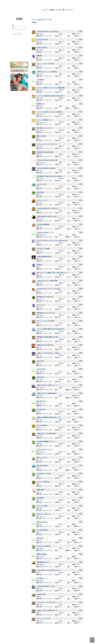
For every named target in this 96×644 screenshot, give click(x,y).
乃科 (40, 347)
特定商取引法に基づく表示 (44, 637)
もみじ (41, 58)
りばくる (42, 404)
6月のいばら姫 (40, 361)
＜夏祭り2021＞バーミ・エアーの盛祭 (46, 72)
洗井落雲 (41, 34)
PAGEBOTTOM (92, 640)
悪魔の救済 (39, 56)
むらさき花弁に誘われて (42, 530)
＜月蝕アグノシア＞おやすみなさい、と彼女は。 (48, 353)
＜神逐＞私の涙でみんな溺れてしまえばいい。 (48, 216)
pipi (40, 492)
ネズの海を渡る (40, 80)
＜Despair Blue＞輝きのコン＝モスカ (46, 586)
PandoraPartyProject (19, 8)
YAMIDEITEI (42, 388)
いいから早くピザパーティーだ (44, 450)
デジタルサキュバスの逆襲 (43, 248)
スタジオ (59, 2)
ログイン (16, 31)
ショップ (69, 2)
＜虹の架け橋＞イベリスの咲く (44, 474)
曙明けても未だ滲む (41, 136)
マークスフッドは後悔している (44, 120)
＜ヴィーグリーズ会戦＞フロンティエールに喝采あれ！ (50, 112)
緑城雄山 (41, 98)
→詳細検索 (34, 22)
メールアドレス (12, 26)
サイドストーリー (19, 44)
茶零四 (41, 42)
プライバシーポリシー (35, 637)
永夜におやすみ (40, 377)
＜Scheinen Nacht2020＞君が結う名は (46, 168)
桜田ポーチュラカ (43, 122)
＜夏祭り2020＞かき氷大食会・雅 (45, 345)
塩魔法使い (42, 548)
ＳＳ (51, 16)
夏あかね (41, 74)
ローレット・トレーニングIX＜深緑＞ (46, 64)
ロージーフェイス (41, 305)
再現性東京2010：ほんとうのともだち (46, 313)
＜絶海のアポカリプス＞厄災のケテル (46, 385)
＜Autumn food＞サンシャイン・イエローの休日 (48, 289)
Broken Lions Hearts (42, 48)
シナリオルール (19, 48)
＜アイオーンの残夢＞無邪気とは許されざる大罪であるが (50, 329)
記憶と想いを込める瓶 (42, 466)
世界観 (19, 41)
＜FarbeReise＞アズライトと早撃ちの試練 (47, 281)
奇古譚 (41, 171)
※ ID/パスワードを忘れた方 (17, 34)
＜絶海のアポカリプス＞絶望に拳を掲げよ (47, 393)
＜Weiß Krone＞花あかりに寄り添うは (46, 160)
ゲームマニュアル (19, 46)
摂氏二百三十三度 (41, 401)
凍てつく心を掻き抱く (42, 425)
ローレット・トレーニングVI (43, 618)
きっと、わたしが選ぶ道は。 (44, 482)
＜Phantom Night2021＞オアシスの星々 (46, 31)
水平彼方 (41, 203)
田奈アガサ (42, 179)
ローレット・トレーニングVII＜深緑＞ (46, 321)
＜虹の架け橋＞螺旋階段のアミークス (46, 441)
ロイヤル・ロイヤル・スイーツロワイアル (47, 144)
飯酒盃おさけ (43, 235)
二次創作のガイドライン (54, 637)
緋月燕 (41, 154)
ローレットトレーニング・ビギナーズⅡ (46, 602)
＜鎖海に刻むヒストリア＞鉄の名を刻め (46, 433)
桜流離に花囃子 (40, 490)
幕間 (64, 16)
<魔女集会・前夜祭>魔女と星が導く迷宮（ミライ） (49, 417)
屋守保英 (42, 452)
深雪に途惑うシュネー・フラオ (44, 128)
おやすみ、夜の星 (41, 369)
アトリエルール (19, 50)
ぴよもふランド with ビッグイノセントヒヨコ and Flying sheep (52, 240)
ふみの (41, 66)
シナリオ (37, 16)
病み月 (41, 275)
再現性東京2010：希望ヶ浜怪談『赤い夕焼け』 (48, 337)
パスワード (12, 28)
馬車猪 (41, 508)
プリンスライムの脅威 (42, 506)
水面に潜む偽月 (40, 498)
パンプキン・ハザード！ (42, 200)
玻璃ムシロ (43, 371)
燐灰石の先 (39, 265)
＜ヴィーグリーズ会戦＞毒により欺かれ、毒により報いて (50, 96)
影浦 (40, 597)
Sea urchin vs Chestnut (43, 40)
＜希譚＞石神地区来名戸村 (43, 257)
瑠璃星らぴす (42, 565)
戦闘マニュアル (19, 52)
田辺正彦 (41, 380)
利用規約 (28, 637)
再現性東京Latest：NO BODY (44, 297)
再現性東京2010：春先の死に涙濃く (45, 152)
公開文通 (77, 16)
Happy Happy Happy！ (42, 522)
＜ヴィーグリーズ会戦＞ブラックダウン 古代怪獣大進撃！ (51, 88)
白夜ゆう (41, 420)
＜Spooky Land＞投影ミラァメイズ (45, 232)
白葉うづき (42, 315)
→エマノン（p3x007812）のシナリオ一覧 (41, 20)
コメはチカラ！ (40, 184)
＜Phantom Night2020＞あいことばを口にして (48, 208)
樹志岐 (42, 581)
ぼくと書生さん (40, 578)
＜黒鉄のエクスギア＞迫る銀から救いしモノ (47, 610)
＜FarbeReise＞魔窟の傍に (43, 224)
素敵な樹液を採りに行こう (43, 562)
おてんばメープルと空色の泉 (44, 546)
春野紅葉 (41, 50)
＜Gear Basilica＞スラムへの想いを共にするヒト (48, 570)
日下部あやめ (42, 114)
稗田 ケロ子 (42, 299)
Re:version (42, 621)
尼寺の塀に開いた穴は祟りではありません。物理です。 (50, 176)
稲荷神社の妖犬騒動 (41, 554)
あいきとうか (42, 428)
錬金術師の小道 (40, 104)
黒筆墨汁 (41, 90)
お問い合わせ (19, 57)
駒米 (41, 82)
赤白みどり (42, 331)
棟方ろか (41, 307)
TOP (16, 2)
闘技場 (80, 2)
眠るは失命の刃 (40, 192)
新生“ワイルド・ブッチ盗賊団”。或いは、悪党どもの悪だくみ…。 (52, 273)
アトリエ (48, 2)
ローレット (37, 2)
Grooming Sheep (41, 409)
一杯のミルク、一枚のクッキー (44, 514)
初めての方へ (19, 54)
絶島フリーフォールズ (42, 458)
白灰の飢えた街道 (41, 594)
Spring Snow (40, 538)
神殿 (27, 2)
